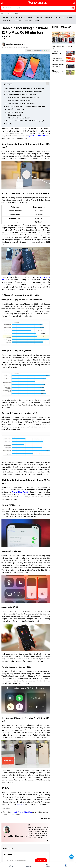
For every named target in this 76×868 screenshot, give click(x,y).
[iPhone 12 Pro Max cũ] (20, 492)
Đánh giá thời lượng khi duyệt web (18, 100)
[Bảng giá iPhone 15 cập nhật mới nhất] (63, 47)
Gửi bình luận (41, 861)
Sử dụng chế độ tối (13, 115)
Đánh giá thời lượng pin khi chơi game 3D (20, 103)
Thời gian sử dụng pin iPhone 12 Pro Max (20, 94)
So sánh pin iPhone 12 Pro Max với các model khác (23, 91)
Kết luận (8, 124)
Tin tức (10, 13)
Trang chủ (3, 13)
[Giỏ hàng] (74, 3)
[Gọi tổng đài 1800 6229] (2, 3)
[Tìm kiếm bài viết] (38, 8)
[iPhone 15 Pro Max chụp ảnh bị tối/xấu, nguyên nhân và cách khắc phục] (58, 66)
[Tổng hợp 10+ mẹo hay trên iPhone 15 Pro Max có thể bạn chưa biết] (58, 72)
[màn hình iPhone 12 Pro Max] (21, 812)
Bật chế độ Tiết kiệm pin (14, 109)
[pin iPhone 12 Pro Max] (38, 136)
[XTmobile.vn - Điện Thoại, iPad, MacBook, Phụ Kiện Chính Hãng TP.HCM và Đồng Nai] (38, 3)
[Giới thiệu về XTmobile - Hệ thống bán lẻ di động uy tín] (58, 53)
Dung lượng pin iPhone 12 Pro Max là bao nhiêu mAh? (24, 88)
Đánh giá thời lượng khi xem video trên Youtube (22, 98)
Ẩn (47, 84)
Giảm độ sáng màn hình (14, 112)
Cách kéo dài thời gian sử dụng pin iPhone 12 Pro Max (25, 106)
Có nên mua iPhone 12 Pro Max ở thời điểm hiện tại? (24, 121)
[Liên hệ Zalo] (71, 857)
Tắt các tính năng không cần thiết (18, 118)
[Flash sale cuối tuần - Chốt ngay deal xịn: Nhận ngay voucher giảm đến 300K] (58, 59)
